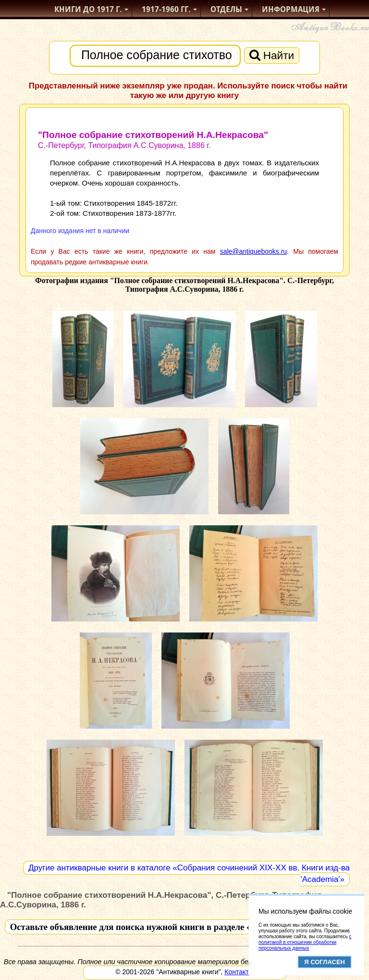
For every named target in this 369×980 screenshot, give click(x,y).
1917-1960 (166, 9)
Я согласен (325, 962)
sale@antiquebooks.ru (254, 251)
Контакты (239, 972)
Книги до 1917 (88, 9)
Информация (291, 9)
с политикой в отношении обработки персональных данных (305, 942)
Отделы (226, 9)
